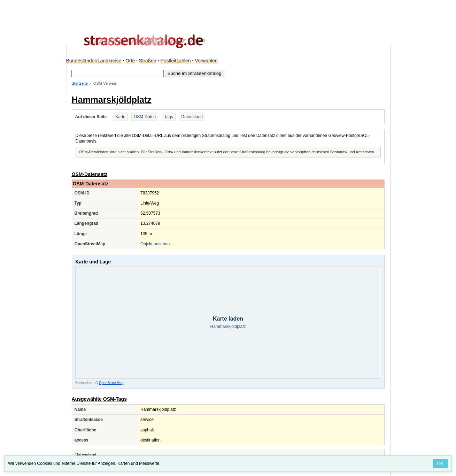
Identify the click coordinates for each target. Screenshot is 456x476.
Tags (168, 117)
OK (440, 464)
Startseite (80, 83)
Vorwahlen (206, 61)
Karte (120, 117)
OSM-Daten (145, 117)
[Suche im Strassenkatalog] (118, 73)
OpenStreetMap (111, 383)
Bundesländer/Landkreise (94, 61)
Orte (130, 61)
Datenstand (192, 117)
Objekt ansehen (155, 244)
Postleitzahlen (175, 61)
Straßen (148, 61)
